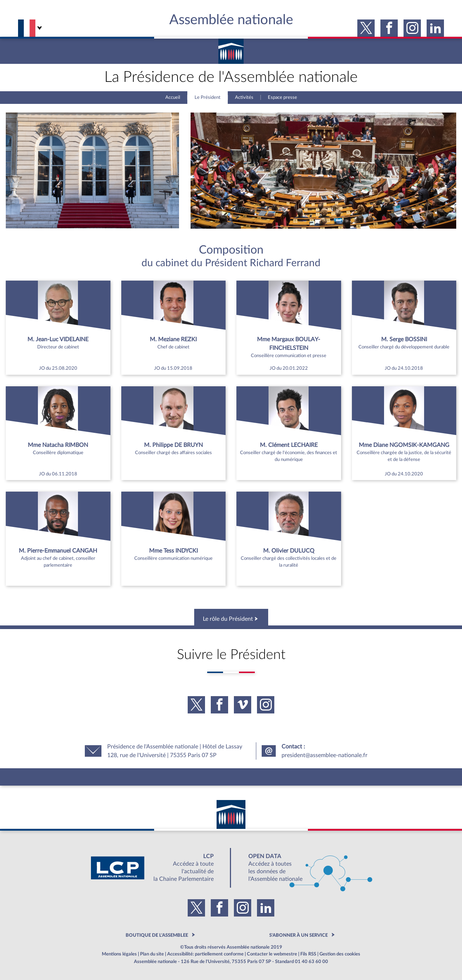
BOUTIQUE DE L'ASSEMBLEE (157, 935)
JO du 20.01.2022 (289, 368)
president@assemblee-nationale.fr (324, 755)
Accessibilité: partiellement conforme (205, 954)
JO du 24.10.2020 (404, 474)
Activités (244, 97)
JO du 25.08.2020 (58, 368)
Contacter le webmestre (272, 954)
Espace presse (282, 97)
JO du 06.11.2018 (58, 474)
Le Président (208, 97)
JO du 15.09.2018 (173, 368)
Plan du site (152, 954)
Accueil (173, 97)
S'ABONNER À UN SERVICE (298, 935)
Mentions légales (119, 954)
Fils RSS (308, 954)
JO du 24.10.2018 (404, 368)
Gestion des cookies (340, 954)
